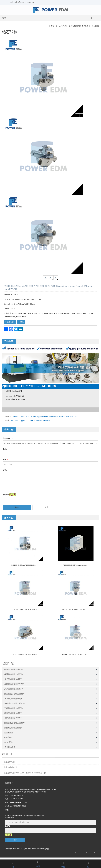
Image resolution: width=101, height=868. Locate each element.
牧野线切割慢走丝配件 (14, 713)
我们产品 (62, 26)
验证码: (6, 495)
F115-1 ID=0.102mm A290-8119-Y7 (75, 610)
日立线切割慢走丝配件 (14, 699)
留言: (5, 470)
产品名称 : (8, 439)
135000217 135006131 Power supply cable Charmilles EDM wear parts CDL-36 (44, 416)
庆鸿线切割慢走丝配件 (14, 689)
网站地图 (46, 849)
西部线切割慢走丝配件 (14, 728)
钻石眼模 (95, 26)
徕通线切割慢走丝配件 (14, 674)
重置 (47, 507)
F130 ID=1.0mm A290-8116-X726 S (24, 610)
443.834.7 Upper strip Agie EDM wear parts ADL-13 (32, 420)
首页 (52, 26)
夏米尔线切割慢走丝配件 (14, 684)
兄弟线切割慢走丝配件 (14, 679)
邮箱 (21, 322)
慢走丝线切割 (9, 762)
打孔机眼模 (9, 733)
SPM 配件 (8, 742)
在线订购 (10, 322)
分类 (4, 18)
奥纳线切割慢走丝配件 (14, 718)
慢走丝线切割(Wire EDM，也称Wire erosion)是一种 (25, 773)
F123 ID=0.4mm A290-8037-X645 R (24, 654)
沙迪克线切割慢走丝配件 (14, 723)
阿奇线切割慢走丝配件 (14, 669)
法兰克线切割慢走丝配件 (79, 26)
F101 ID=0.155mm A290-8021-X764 (24, 565)
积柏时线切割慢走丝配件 (14, 703)
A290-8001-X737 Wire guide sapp (75, 565)
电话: (5, 449)
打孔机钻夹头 (10, 747)
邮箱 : (6, 460)
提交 (17, 507)
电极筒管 (8, 737)
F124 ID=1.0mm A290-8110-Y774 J (75, 654)
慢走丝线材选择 (10, 767)
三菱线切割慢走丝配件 (14, 708)
